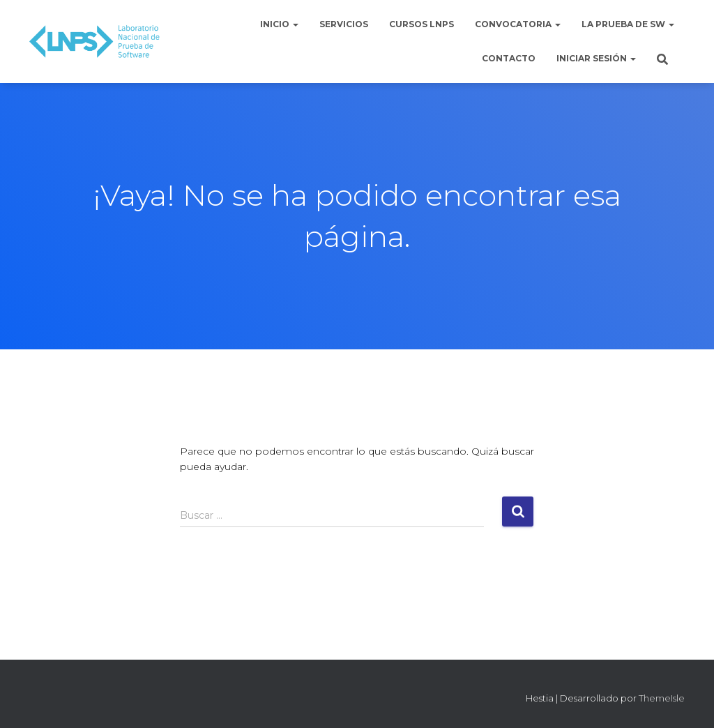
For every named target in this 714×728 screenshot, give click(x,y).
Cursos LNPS (421, 24)
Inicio (279, 24)
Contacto (509, 58)
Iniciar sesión (596, 58)
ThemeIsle (662, 698)
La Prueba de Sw (628, 24)
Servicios (344, 24)
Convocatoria (518, 24)
